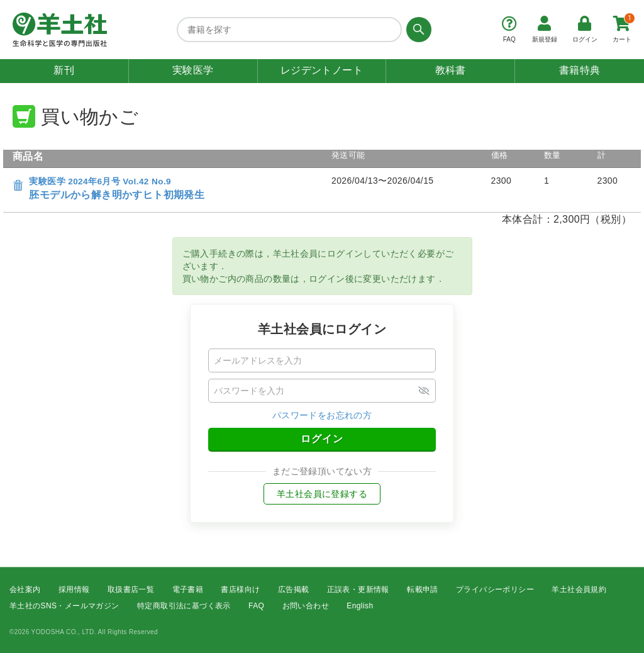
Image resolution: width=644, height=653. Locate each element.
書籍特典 (580, 70)
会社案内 (25, 589)
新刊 (64, 70)
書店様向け (240, 589)
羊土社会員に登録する (322, 494)
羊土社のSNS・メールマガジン (64, 606)
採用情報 (74, 589)
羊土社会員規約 (579, 589)
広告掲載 (294, 589)
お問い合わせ (306, 606)
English (360, 606)
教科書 (451, 70)
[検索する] (417, 30)
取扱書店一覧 (131, 589)
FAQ (256, 606)
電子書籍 (188, 589)
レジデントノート (322, 70)
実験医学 (193, 70)
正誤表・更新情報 (358, 589)
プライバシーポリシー (495, 589)
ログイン (322, 439)
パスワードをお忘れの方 (322, 415)
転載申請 (423, 589)
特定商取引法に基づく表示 (184, 606)
